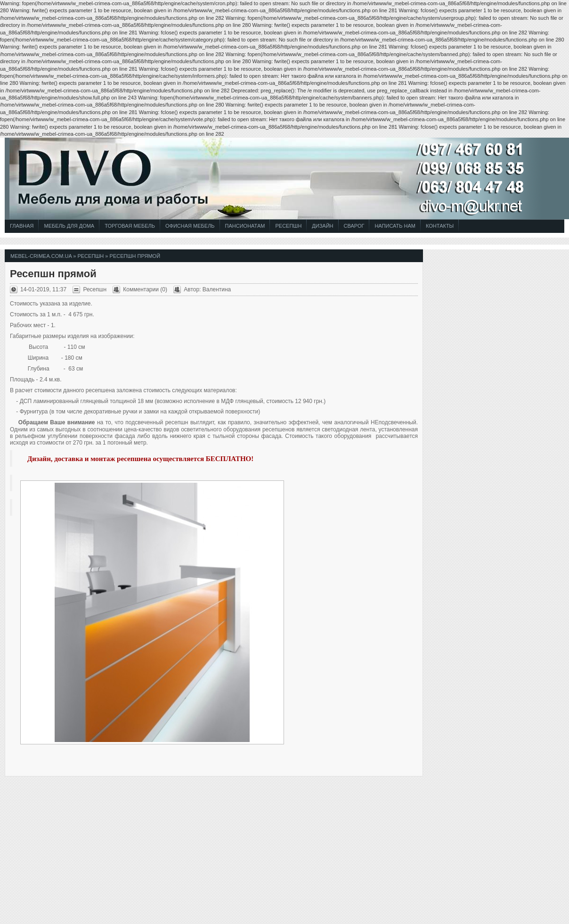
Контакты (440, 226)
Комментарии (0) (145, 289)
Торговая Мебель (130, 226)
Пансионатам (245, 226)
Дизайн (322, 226)
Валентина (217, 289)
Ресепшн (288, 226)
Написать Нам (395, 226)
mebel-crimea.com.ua (41, 256)
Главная (22, 226)
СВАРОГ (354, 226)
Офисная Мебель (190, 226)
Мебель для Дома (69, 226)
